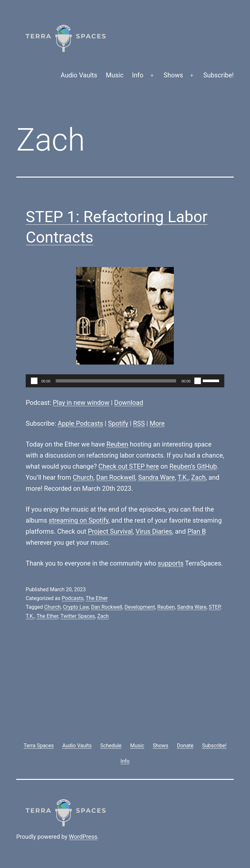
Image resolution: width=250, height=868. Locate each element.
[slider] (116, 381)
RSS (139, 423)
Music (115, 75)
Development (140, 607)
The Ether (97, 598)
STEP (215, 607)
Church (83, 477)
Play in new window (81, 403)
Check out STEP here (129, 466)
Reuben (117, 444)
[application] (125, 381)
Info (138, 75)
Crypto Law (76, 607)
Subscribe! (218, 75)
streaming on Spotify (79, 520)
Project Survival (110, 531)
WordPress (83, 837)
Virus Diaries (154, 531)
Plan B (197, 531)
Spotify (118, 423)
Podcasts (72, 598)
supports (171, 563)
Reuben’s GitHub (193, 466)
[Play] (34, 381)
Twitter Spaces (78, 616)
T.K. (183, 477)
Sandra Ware (156, 477)
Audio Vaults (79, 75)
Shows (174, 75)
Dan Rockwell (116, 477)
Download (129, 403)
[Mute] (198, 381)
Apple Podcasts (80, 423)
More (157, 423)
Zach (198, 477)
